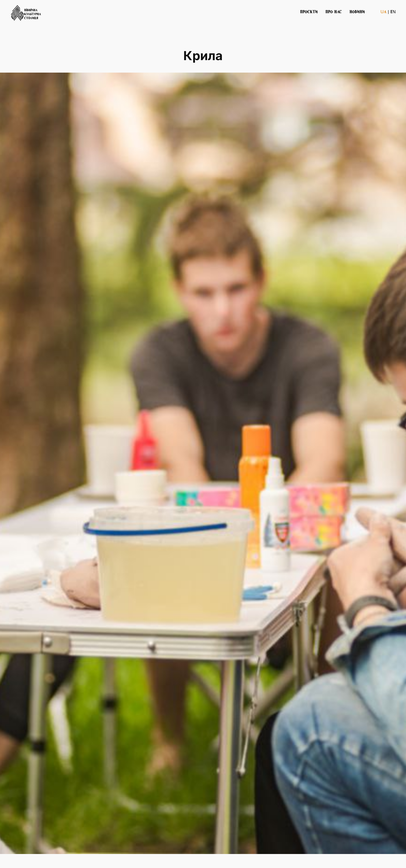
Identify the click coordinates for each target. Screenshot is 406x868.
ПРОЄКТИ (309, 12)
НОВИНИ (357, 12)
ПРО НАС (334, 12)
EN (393, 12)
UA (383, 12)
